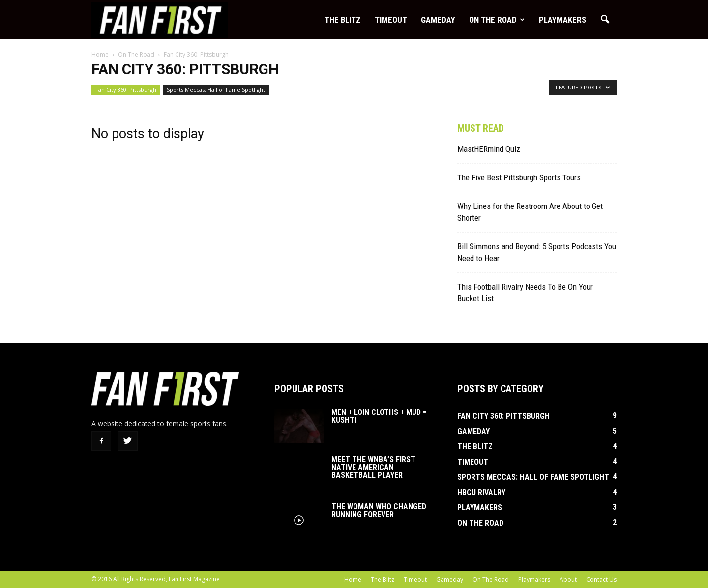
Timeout (391, 20)
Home (353, 579)
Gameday (438, 20)
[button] (605, 20)
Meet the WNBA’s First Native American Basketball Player (373, 467)
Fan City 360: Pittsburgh (126, 90)
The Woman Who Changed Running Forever (379, 511)
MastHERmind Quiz (489, 149)
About (568, 579)
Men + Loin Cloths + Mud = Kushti (379, 416)
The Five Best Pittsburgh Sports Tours (519, 177)
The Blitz (343, 20)
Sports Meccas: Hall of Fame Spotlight (216, 90)
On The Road (497, 20)
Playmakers (562, 20)
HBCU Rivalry (481, 492)
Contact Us (601, 579)
